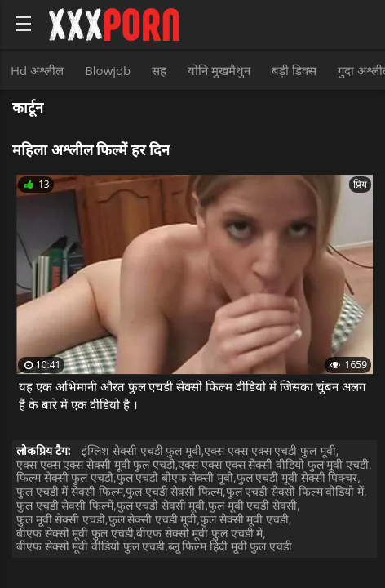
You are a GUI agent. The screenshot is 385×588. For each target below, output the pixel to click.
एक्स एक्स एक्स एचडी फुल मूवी (270, 450)
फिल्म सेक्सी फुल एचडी (65, 477)
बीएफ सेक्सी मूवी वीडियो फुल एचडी (91, 546)
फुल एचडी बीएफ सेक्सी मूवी (175, 477)
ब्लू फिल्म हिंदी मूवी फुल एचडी (230, 546)
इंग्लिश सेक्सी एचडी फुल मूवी (142, 450)
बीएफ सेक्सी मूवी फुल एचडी (75, 533)
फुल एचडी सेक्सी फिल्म (174, 491)
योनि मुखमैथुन (219, 70)
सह (159, 70)
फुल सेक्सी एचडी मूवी (153, 519)
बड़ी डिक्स (294, 70)
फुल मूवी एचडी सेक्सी (252, 505)
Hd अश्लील (37, 70)
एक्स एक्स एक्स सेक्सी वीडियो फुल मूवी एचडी (273, 464)
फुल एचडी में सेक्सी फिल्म (70, 491)
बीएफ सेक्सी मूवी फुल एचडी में (199, 533)
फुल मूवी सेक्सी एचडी (61, 519)
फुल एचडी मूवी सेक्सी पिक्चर (297, 477)
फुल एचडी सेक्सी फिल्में (65, 505)
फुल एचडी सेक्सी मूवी (161, 505)
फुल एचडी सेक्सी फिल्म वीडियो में (295, 491)
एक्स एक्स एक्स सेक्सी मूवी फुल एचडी (96, 464)
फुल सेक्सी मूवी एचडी (244, 519)
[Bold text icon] (24, 24)
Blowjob (108, 70)
